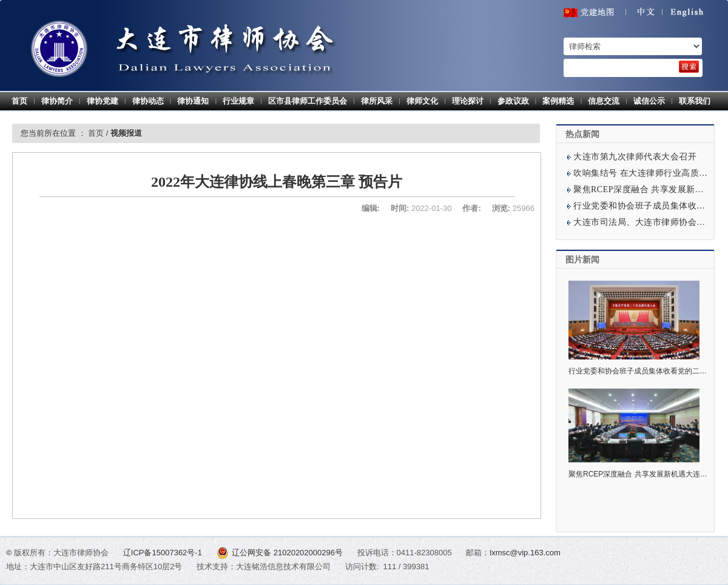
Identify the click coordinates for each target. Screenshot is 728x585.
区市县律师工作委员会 (308, 101)
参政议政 (513, 101)
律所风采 (377, 101)
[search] (689, 67)
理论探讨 (468, 101)
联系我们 (695, 101)
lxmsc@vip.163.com (525, 553)
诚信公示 (649, 101)
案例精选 (558, 101)
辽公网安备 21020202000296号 (281, 553)
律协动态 (148, 101)
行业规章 (238, 101)
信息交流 (604, 101)
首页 (19, 101)
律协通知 (193, 101)
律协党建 (103, 101)
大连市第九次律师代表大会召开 (635, 157)
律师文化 (422, 101)
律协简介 (57, 101)
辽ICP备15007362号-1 (164, 553)
